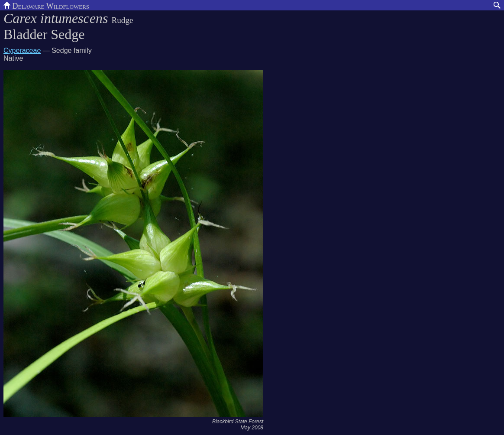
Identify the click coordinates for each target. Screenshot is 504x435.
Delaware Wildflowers (46, 5)
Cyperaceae (22, 50)
